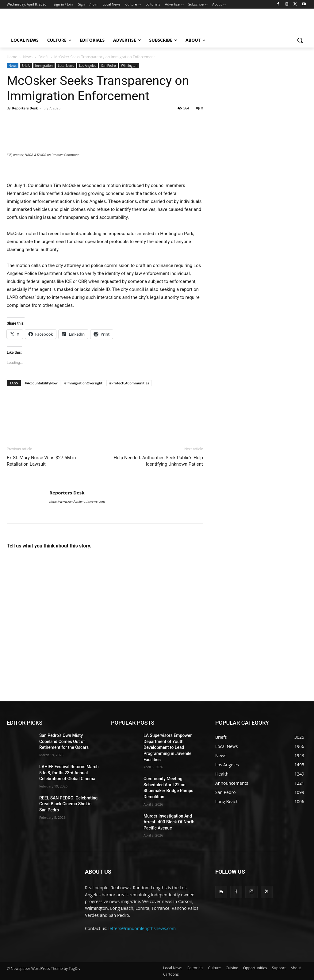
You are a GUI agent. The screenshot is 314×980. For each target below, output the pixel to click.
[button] (300, 40)
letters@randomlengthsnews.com (142, 928)
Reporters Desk (25, 108)
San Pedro (109, 66)
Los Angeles (88, 66)
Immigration (44, 66)
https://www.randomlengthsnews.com (77, 502)
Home (12, 57)
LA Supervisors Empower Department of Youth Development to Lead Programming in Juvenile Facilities (168, 747)
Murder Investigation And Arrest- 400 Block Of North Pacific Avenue (169, 822)
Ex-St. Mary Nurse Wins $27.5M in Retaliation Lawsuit (41, 461)
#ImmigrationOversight (83, 383)
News (28, 57)
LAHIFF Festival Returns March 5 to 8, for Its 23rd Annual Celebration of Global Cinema (69, 773)
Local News (66, 66)
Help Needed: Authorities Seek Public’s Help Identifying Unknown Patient (158, 461)
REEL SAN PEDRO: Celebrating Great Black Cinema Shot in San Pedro (68, 804)
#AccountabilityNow (41, 383)
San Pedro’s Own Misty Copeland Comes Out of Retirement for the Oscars (64, 741)
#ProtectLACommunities (129, 383)
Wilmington (129, 66)
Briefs (43, 57)
